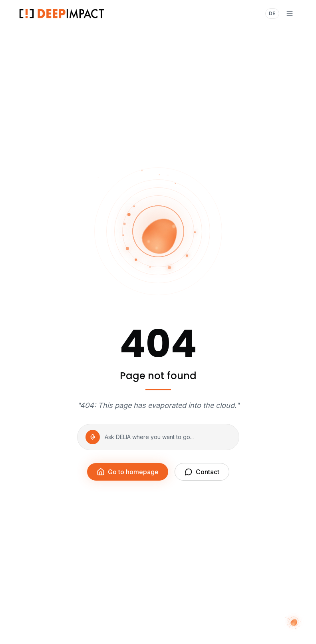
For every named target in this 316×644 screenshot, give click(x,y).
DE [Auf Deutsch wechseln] (272, 13)
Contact (202, 472)
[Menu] (290, 14)
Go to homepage (128, 472)
